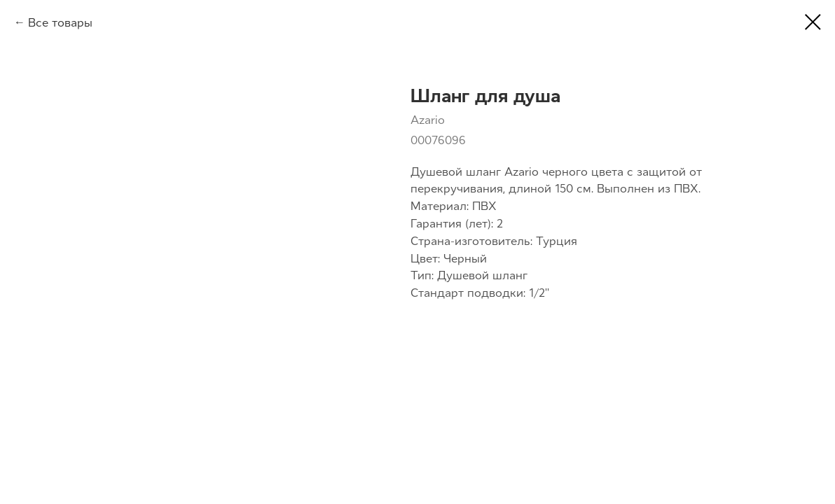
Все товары (60, 22)
